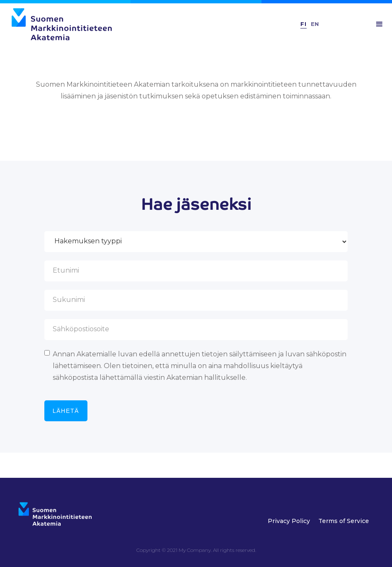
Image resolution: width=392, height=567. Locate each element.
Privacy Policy (289, 521)
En (315, 24)
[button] (379, 24)
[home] (144, 24)
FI (304, 24)
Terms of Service (344, 521)
